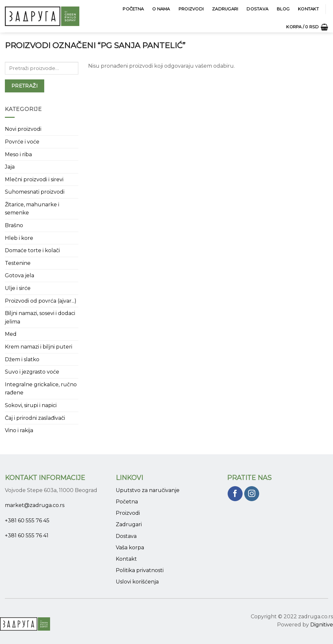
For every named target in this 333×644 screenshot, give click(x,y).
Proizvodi (191, 9)
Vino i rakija (19, 430)
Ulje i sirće (18, 288)
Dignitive (322, 625)
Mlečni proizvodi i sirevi (34, 179)
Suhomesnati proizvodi (35, 192)
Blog (283, 9)
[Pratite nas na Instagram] (252, 494)
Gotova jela (20, 275)
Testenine (18, 263)
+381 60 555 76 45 (27, 521)
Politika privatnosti (140, 570)
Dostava (257, 9)
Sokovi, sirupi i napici (31, 405)
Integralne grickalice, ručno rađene (41, 389)
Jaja (10, 167)
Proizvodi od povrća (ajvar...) (41, 301)
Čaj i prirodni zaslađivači (35, 418)
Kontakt (308, 9)
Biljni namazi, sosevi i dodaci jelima (40, 317)
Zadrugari (225, 9)
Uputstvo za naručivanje (148, 490)
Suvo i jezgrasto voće (32, 372)
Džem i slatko (22, 359)
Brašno (14, 225)
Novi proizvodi (23, 129)
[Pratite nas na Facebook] (235, 494)
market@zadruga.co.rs (35, 505)
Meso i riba (18, 154)
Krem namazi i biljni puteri (39, 347)
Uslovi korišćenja (137, 582)
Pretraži (25, 86)
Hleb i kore (19, 238)
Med (11, 334)
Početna (133, 9)
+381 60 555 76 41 (27, 535)
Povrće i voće (22, 142)
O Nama (161, 9)
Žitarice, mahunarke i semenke (32, 209)
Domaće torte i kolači (32, 250)
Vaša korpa (130, 548)
